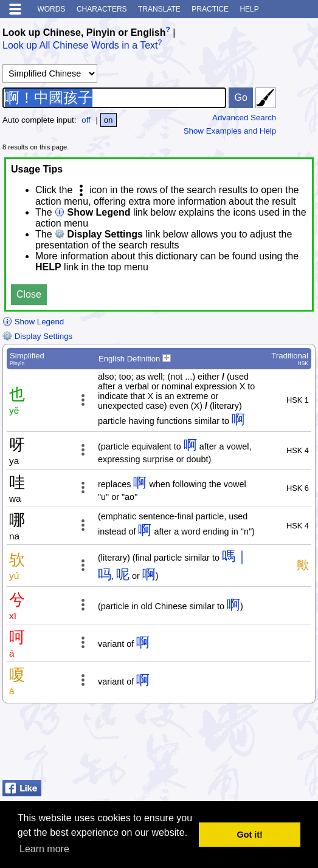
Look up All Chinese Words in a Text (80, 46)
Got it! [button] (250, 835)
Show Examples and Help (230, 131)
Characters (102, 9)
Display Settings (37, 336)
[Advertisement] (218, 745)
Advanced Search (244, 118)
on (109, 120)
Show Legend (33, 322)
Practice (210, 9)
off (86, 120)
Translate (159, 9)
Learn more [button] (44, 849)
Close (29, 294)
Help (249, 9)
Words (51, 9)
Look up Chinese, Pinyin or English (84, 32)
